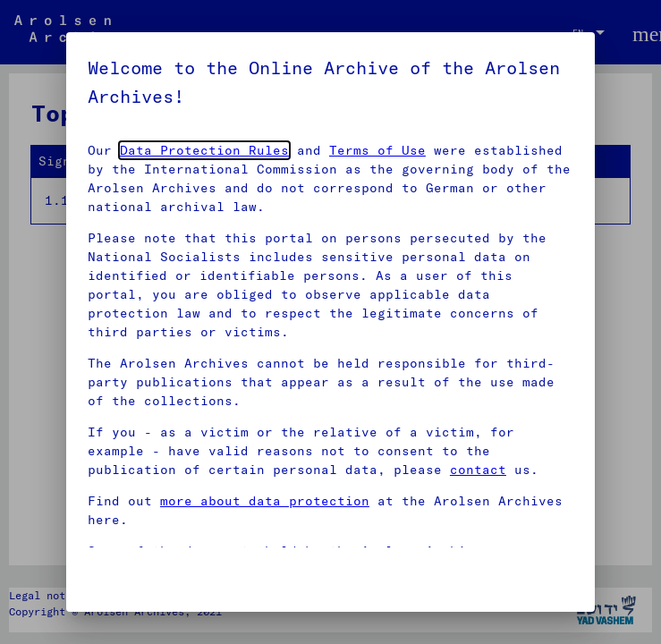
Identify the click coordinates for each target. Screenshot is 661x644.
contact (478, 470)
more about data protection (265, 501)
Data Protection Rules (204, 150)
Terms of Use (377, 150)
